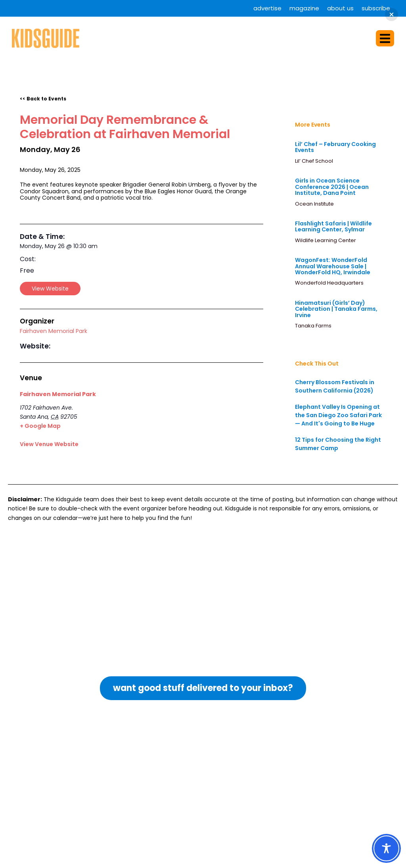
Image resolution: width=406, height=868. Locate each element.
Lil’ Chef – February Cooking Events (335, 147)
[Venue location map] (169, 419)
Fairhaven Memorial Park (54, 331)
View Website (50, 289)
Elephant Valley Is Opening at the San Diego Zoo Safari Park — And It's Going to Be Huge (338, 415)
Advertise (267, 8)
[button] (385, 38)
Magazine (304, 8)
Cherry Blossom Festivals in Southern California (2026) (335, 386)
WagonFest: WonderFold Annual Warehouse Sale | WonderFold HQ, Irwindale (333, 266)
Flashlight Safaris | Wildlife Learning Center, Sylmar (333, 226)
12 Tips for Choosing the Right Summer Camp (338, 444)
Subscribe (376, 8)
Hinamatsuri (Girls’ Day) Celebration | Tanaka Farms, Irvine (336, 309)
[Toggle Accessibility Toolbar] (386, 848)
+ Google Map (40, 426)
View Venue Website (49, 444)
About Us (340, 8)
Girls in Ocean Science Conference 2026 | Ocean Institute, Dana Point (332, 187)
